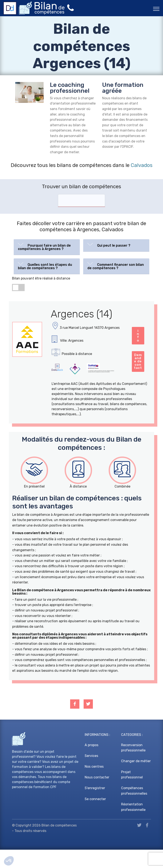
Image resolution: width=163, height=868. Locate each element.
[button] (47, 246)
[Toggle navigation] (156, 9)
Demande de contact (113, 387)
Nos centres (94, 785)
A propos (92, 763)
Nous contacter (97, 796)
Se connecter (95, 817)
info (74, 387)
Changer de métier (136, 780)
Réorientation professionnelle (133, 825)
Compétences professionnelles (134, 809)
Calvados (142, 165)
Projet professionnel (132, 793)
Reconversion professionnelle (133, 766)
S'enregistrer (95, 807)
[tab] (47, 247)
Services (91, 774)
